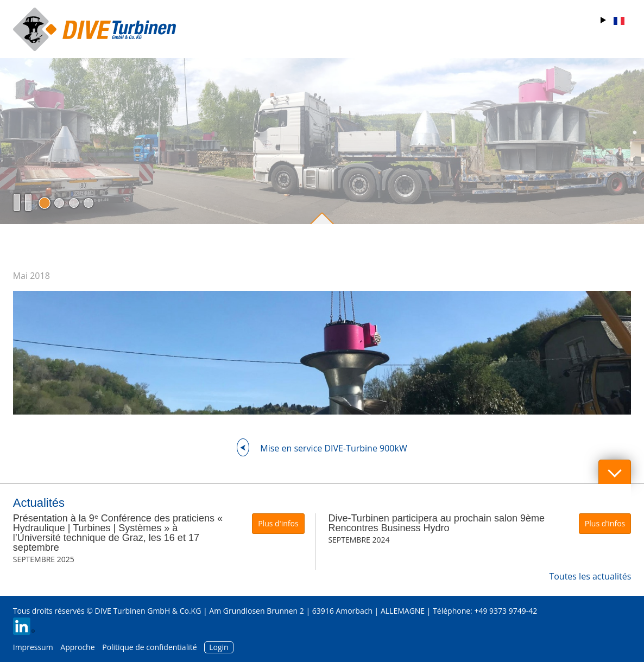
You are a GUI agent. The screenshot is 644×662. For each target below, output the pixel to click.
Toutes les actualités (590, 576)
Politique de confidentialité (149, 647)
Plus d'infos (278, 523)
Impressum (33, 647)
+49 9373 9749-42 (506, 611)
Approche (77, 647)
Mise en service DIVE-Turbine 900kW (333, 448)
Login (219, 647)
